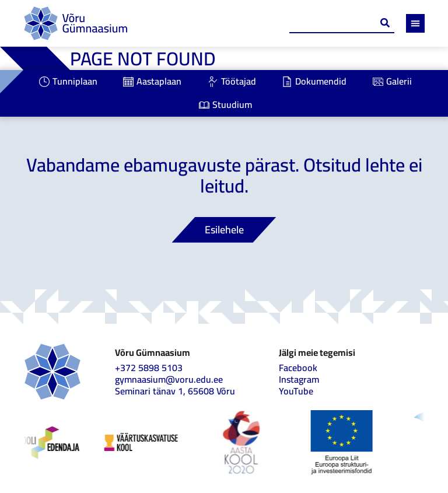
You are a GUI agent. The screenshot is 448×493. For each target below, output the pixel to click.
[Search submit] (385, 23)
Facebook (298, 368)
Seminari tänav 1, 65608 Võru (175, 391)
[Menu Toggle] (415, 23)
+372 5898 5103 (149, 368)
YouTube (296, 391)
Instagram (299, 379)
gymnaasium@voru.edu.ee (169, 379)
